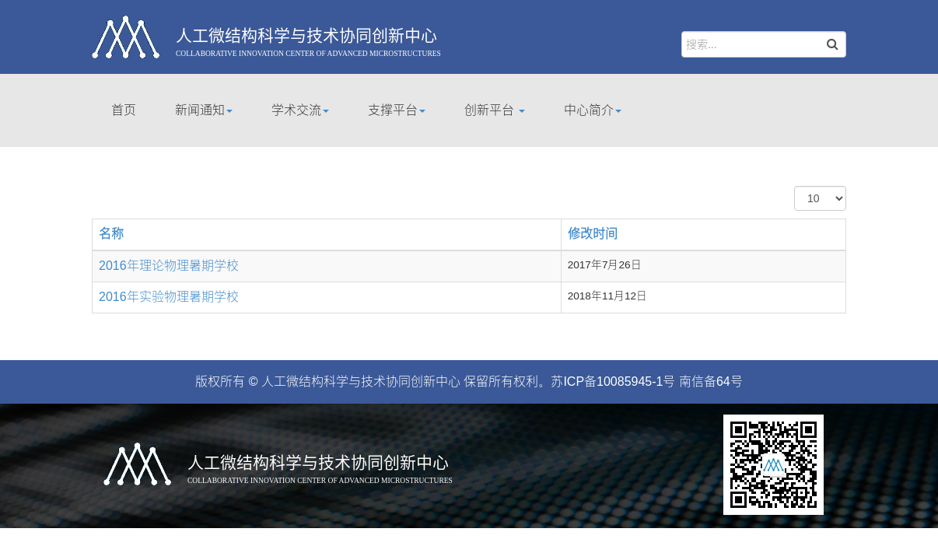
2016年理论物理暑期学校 (169, 266)
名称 (111, 234)
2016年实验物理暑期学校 (169, 297)
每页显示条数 (794, 186)
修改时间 (593, 234)
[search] (764, 44)
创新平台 (495, 110)
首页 (124, 110)
